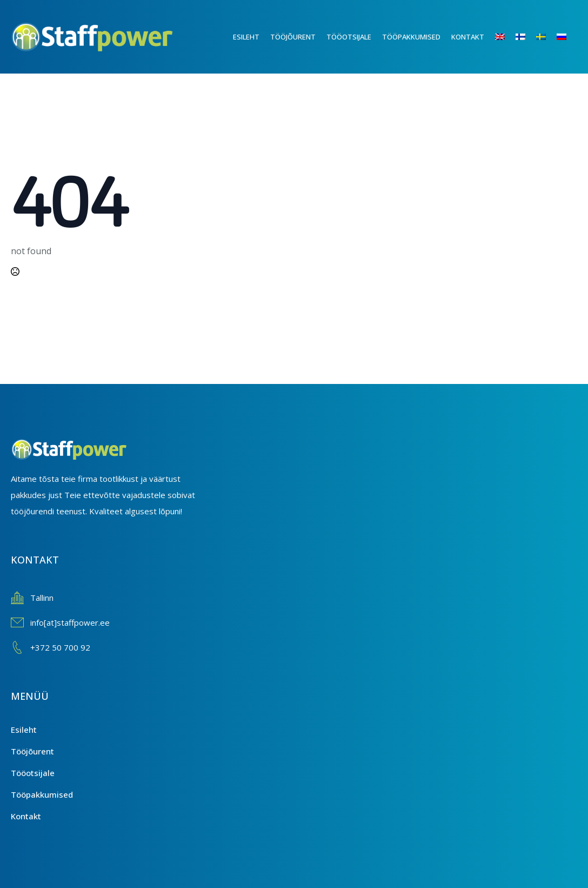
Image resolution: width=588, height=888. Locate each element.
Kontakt (468, 37)
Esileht (246, 37)
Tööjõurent (293, 37)
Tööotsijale (349, 37)
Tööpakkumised (411, 37)
